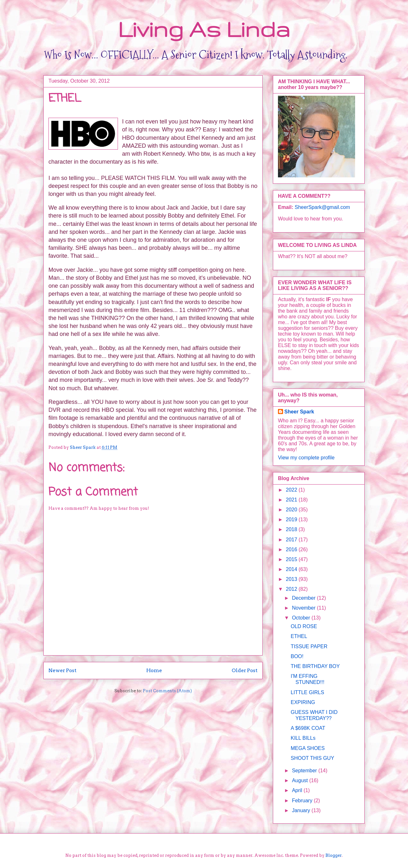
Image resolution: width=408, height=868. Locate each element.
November (304, 608)
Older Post (245, 670)
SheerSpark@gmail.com (322, 207)
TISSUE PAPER (309, 646)
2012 (292, 589)
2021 (292, 500)
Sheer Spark (299, 412)
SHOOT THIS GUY (312, 758)
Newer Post (62, 670)
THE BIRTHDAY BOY (315, 666)
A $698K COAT (308, 728)
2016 (292, 549)
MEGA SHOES (308, 748)
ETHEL (299, 636)
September (305, 771)
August (301, 780)
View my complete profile (306, 458)
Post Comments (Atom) (167, 691)
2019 (292, 519)
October (302, 618)
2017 (292, 540)
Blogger (334, 855)
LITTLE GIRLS (307, 692)
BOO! (297, 656)
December (304, 598)
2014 (292, 569)
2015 (292, 559)
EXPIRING (303, 702)
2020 (292, 510)
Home (154, 670)
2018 (292, 529)
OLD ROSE (304, 626)
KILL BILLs (303, 738)
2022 (292, 490)
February (303, 801)
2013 (292, 579)
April (298, 790)
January (302, 810)
